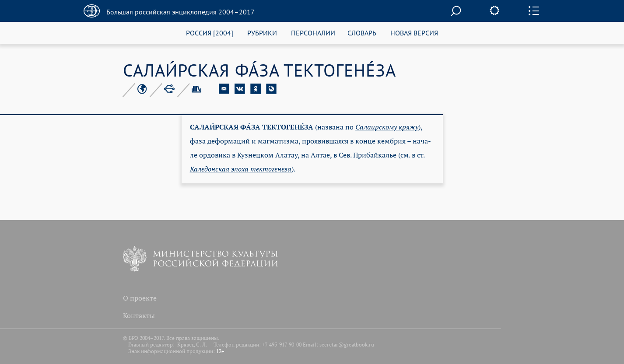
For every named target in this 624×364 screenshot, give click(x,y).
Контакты (139, 315)
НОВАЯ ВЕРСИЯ (414, 33)
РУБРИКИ (262, 33)
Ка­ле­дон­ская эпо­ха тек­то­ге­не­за (241, 169)
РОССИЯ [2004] (210, 33)
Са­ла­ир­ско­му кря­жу (387, 127)
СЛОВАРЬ (362, 33)
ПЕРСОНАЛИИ (313, 33)
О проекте (140, 298)
